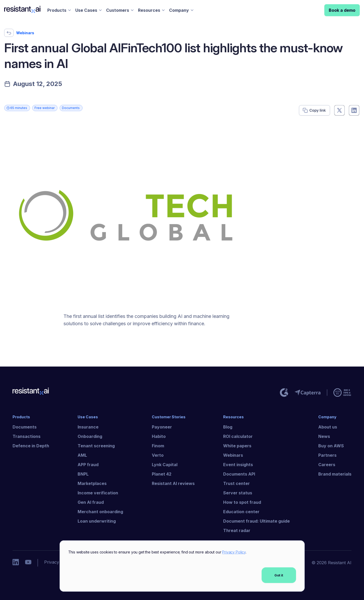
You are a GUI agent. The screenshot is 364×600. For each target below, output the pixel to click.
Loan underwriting (97, 521)
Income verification (98, 493)
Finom (158, 446)
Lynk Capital (165, 465)
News (324, 436)
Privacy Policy (234, 552)
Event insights (238, 465)
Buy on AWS (331, 446)
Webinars (233, 455)
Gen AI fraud (91, 502)
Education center (241, 512)
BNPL (83, 474)
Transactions (27, 436)
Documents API (239, 474)
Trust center (236, 483)
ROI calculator (238, 436)
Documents (25, 427)
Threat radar (237, 530)
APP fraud (88, 465)
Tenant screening (96, 446)
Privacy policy (58, 562)
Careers (327, 465)
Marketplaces (92, 483)
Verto (158, 455)
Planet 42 (162, 474)
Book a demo (342, 10)
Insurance (88, 427)
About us (328, 427)
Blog (228, 427)
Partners (327, 455)
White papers (237, 446)
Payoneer (162, 427)
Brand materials (335, 474)
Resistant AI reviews (173, 483)
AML (82, 455)
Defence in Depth (31, 446)
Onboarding (90, 436)
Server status (238, 493)
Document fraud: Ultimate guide (256, 521)
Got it (279, 575)
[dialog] (182, 566)
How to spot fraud (242, 502)
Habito (159, 436)
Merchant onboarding (100, 512)
